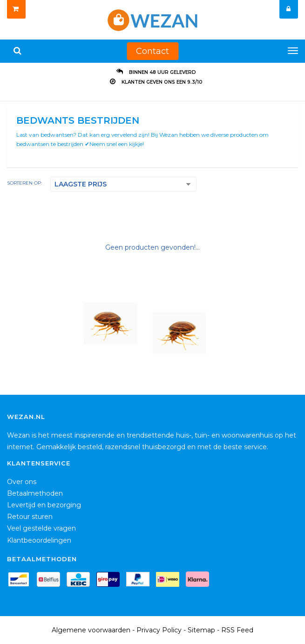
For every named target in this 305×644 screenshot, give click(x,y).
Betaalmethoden (35, 493)
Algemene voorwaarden (91, 630)
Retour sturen (30, 517)
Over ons (22, 482)
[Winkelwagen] (16, 9)
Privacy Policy (159, 630)
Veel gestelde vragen (41, 528)
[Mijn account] (289, 9)
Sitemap (201, 630)
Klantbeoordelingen (39, 540)
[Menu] (293, 51)
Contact (152, 51)
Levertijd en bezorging (44, 505)
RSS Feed (237, 630)
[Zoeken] (17, 51)
